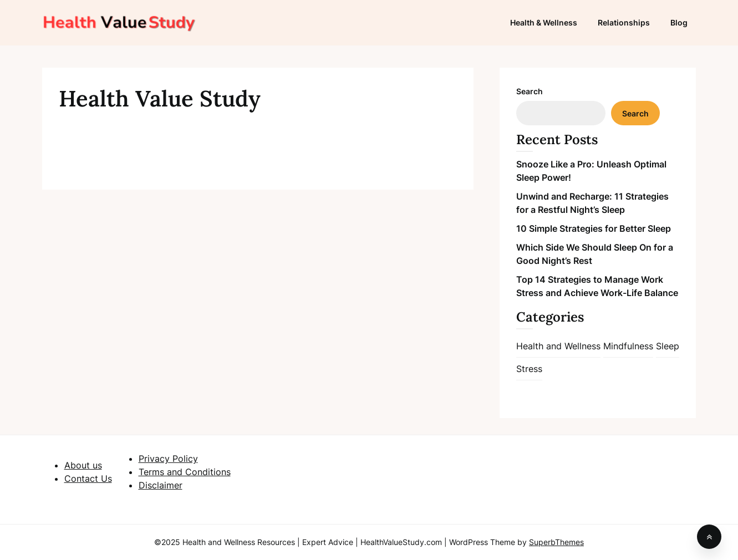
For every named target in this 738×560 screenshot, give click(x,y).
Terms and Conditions (185, 472)
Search (530, 91)
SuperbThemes (556, 542)
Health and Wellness (558, 346)
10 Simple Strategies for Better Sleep (594, 228)
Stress (529, 369)
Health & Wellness (544, 22)
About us (83, 465)
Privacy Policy (168, 459)
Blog (679, 22)
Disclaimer (161, 485)
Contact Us (88, 478)
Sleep (668, 346)
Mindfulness (628, 346)
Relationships (624, 22)
